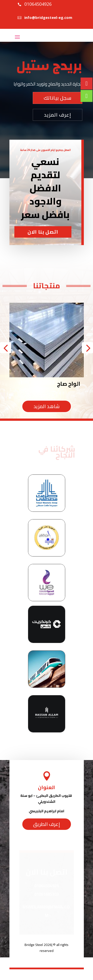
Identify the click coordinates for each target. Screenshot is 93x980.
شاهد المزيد (46, 406)
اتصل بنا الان (43, 252)
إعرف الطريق (46, 824)
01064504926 (38, 4)
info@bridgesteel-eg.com (48, 17)
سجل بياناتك (58, 98)
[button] (6, 348)
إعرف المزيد (58, 115)
